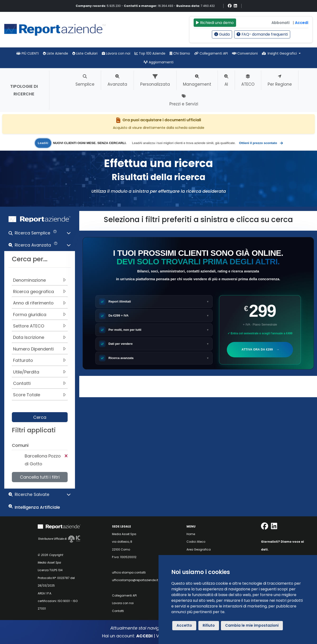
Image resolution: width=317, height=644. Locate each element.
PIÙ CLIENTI (28, 53)
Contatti (118, 611)
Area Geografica (199, 549)
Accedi (302, 23)
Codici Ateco (196, 542)
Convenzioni (245, 53)
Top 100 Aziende (150, 53)
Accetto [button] (184, 625)
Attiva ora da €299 (260, 350)
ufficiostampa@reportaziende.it (135, 580)
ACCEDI (144, 636)
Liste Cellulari (85, 53)
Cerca (40, 417)
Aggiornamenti (158, 62)
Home (191, 534)
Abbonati (280, 23)
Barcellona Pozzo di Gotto (43, 460)
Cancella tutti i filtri (40, 477)
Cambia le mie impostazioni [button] (252, 625)
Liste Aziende (56, 53)
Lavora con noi (116, 53)
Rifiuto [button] (209, 625)
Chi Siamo (180, 53)
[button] (40, 234)
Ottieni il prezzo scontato (261, 143)
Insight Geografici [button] (280, 53)
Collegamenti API (211, 53)
